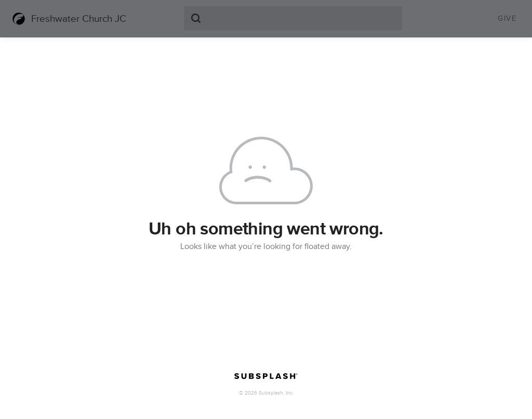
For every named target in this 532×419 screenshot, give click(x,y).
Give (507, 18)
